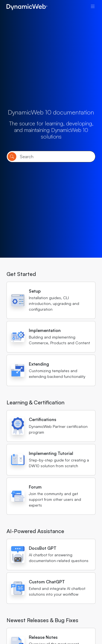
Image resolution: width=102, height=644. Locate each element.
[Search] (51, 157)
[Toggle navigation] (93, 6)
